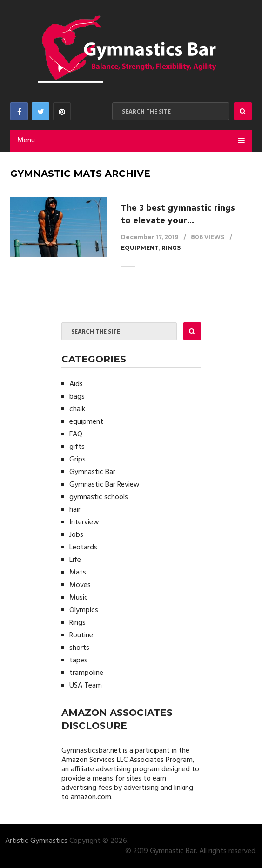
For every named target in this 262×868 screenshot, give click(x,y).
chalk (77, 409)
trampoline (86, 673)
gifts (77, 447)
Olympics (84, 610)
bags (77, 397)
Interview (84, 522)
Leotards (83, 548)
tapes (78, 661)
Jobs (76, 535)
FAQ (76, 434)
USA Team (86, 686)
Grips (77, 460)
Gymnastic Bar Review (104, 485)
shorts (79, 648)
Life (75, 560)
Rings (171, 248)
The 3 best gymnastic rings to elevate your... (178, 215)
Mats (78, 573)
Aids (76, 384)
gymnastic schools (99, 497)
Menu (26, 140)
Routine (81, 635)
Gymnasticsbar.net (91, 751)
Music (79, 598)
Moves (80, 585)
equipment (140, 248)
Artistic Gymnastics (36, 841)
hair (75, 510)
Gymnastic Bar (92, 472)
